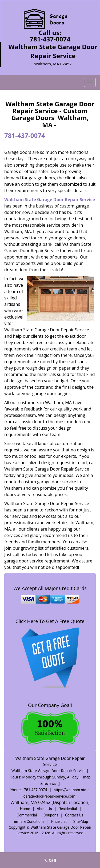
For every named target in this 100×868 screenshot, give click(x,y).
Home (25, 809)
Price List (59, 822)
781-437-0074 (50, 39)
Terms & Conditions (28, 822)
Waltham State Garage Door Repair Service (50, 200)
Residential (68, 809)
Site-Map (81, 822)
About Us (44, 809)
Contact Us (74, 815)
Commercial (27, 815)
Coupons (51, 815)
